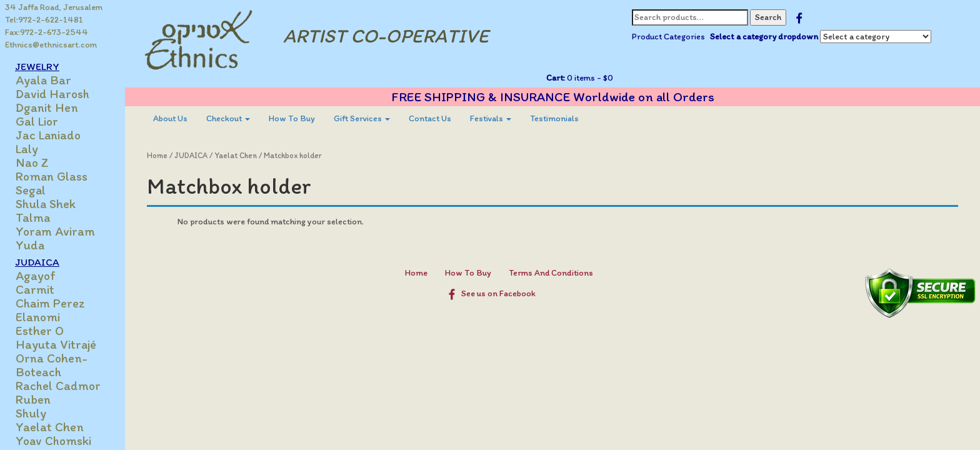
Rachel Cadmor (58, 386)
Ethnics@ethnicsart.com (51, 45)
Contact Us (430, 118)
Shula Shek (46, 204)
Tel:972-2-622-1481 (44, 20)
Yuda (30, 245)
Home (157, 155)
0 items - (589, 78)
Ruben (33, 399)
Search (768, 17)
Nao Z (32, 162)
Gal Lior (37, 121)
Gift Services (362, 118)
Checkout (228, 118)
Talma (33, 217)
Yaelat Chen (50, 427)
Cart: (556, 78)
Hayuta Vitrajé (56, 344)
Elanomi (38, 317)
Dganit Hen (47, 107)
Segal (31, 190)
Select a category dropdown (764, 37)
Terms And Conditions (551, 273)
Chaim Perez (50, 303)
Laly (27, 149)
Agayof (36, 276)
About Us (170, 118)
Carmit (35, 289)
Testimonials (554, 118)
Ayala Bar (43, 80)
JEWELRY (37, 66)
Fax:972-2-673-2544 (47, 32)
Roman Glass (52, 176)
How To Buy (292, 118)
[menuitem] (170, 119)
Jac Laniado (48, 135)
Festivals (491, 118)
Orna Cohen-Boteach (52, 365)
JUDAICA (37, 262)
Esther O (40, 331)
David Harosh (52, 94)
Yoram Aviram (55, 231)
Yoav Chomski (53, 441)
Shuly (31, 413)
